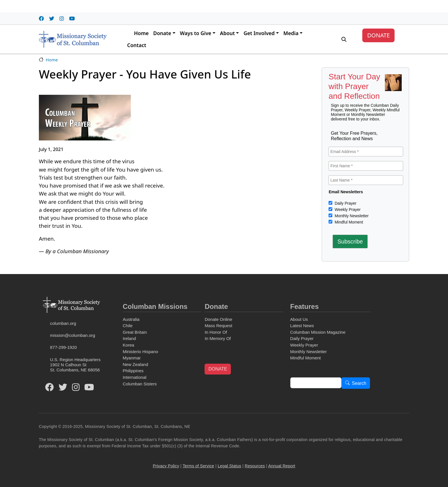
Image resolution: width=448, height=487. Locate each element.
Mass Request (218, 326)
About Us (299, 319)
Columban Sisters (140, 384)
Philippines (133, 371)
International (134, 377)
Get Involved (259, 33)
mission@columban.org (73, 335)
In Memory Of (218, 338)
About (227, 33)
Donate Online (218, 319)
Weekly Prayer (347, 210)
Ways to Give (196, 33)
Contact (137, 45)
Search (359, 383)
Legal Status (229, 466)
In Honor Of (216, 332)
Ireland (129, 338)
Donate (162, 33)
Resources (255, 466)
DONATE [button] (218, 369)
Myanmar (132, 358)
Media (291, 33)
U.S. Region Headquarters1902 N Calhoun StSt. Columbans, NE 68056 (75, 365)
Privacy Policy (166, 466)
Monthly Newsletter (351, 216)
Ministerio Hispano (140, 352)
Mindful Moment (348, 222)
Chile (127, 326)
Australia (131, 319)
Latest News (302, 326)
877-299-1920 (63, 347)
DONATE (378, 35)
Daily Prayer (345, 203)
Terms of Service (198, 466)
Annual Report (282, 466)
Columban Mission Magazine (318, 332)
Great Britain (135, 332)
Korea (128, 345)
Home (141, 33)
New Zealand (135, 364)
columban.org (63, 323)
